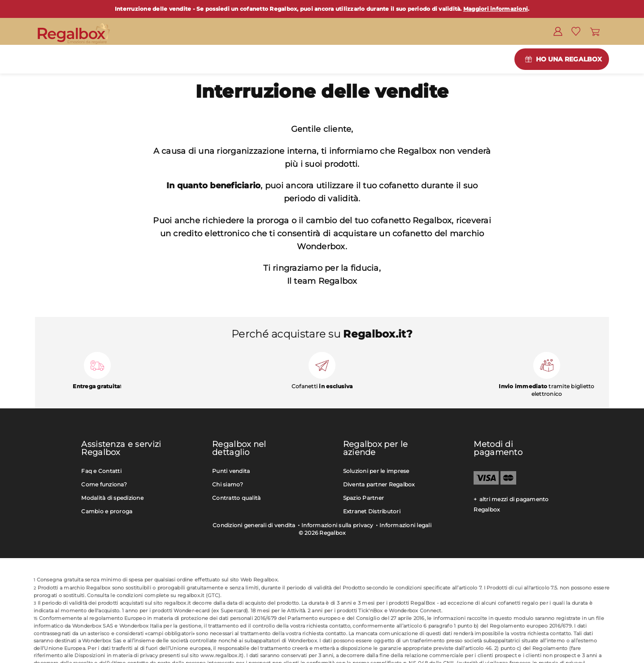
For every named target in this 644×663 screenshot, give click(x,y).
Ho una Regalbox (569, 59)
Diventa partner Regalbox (379, 484)
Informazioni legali (405, 525)
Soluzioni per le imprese (376, 471)
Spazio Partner (364, 498)
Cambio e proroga (107, 511)
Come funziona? (104, 484)
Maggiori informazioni (496, 9)
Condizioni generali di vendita (254, 525)
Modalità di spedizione (112, 498)
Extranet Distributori (372, 511)
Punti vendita (231, 471)
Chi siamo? (228, 484)
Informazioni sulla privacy (337, 525)
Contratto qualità (236, 498)
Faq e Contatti (101, 471)
